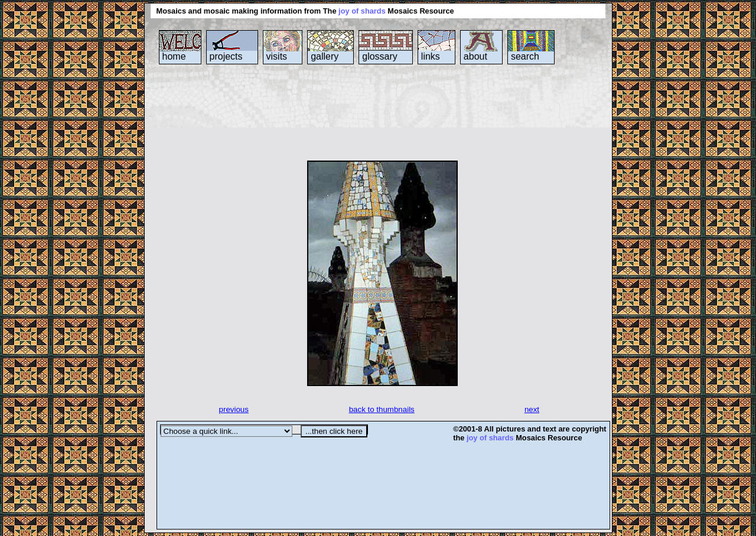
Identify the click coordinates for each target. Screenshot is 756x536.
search (525, 56)
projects (226, 56)
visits (277, 56)
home (174, 56)
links (431, 56)
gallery (325, 56)
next (532, 409)
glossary (380, 56)
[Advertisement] (372, 112)
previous (234, 409)
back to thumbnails (382, 409)
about (475, 56)
